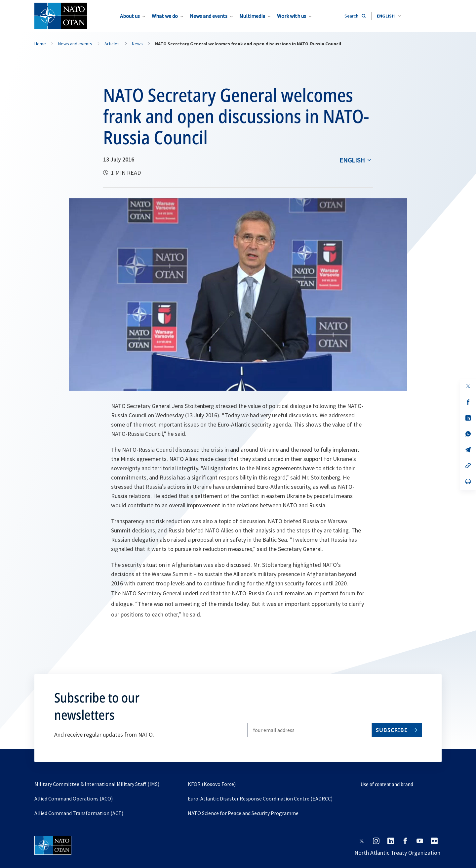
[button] (389, 16)
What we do (165, 16)
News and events (209, 16)
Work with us (292, 16)
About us (130, 16)
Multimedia (252, 16)
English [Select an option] (352, 160)
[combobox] (389, 16)
